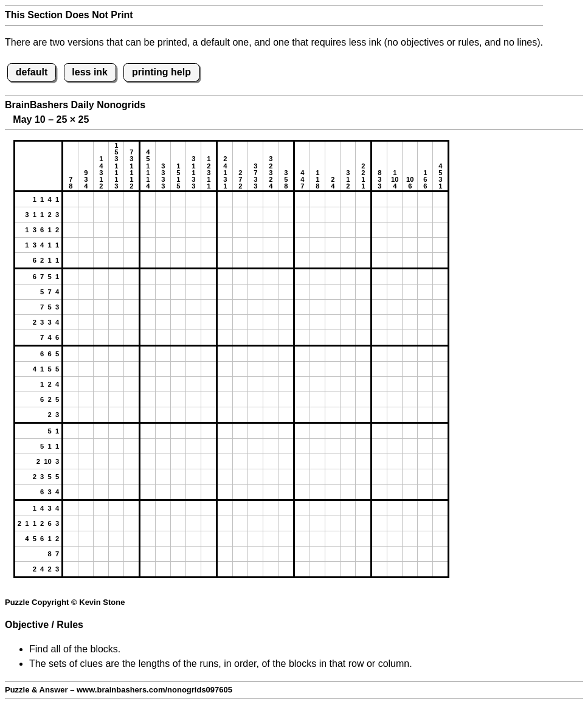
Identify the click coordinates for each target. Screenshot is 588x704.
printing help (161, 72)
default (32, 72)
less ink (90, 72)
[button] (71, 199)
